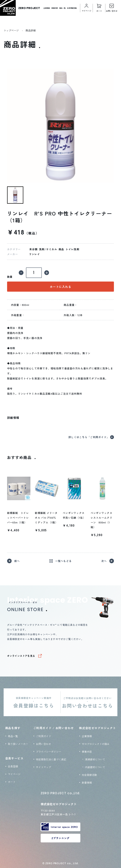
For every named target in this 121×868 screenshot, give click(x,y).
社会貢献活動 (72, 8)
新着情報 (87, 783)
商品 (61, 249)
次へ (104, 561)
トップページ (11, 30)
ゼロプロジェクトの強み (96, 744)
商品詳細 (31, 30)
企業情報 (47, 8)
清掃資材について (95, 759)
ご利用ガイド (43, 736)
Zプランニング (61, 838)
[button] (15, 195)
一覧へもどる (63, 561)
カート (12, 782)
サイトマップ (43, 767)
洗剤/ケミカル (48, 249)
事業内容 (55, 8)
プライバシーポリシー (49, 752)
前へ (17, 561)
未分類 (33, 249)
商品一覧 (62, 8)
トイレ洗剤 (72, 249)
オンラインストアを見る (21, 656)
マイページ (14, 774)
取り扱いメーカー (18, 744)
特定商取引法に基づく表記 (51, 759)
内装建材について (95, 767)
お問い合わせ (43, 744)
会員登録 (13, 766)
